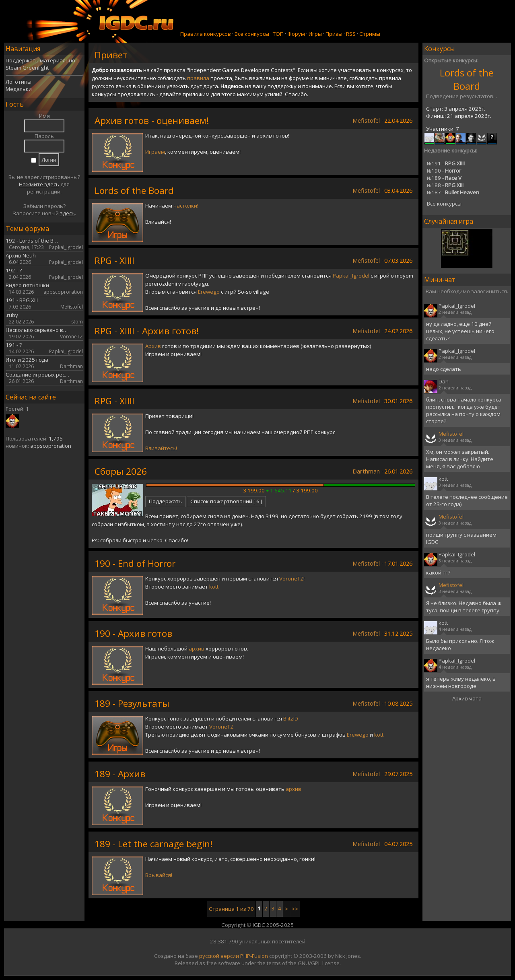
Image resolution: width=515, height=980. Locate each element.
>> (295, 909)
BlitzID (291, 719)
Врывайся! (159, 875)
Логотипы (19, 82)
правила (198, 78)
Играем (155, 152)
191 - (446, 163)
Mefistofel (366, 120)
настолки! (186, 206)
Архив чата (467, 698)
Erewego (209, 292)
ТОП (278, 34)
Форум (296, 34)
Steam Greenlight (27, 68)
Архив (153, 346)
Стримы (370, 34)
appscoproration (51, 446)
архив (197, 649)
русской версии (219, 956)
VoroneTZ (291, 579)
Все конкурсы (252, 34)
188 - (445, 185)
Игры (315, 34)
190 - (444, 171)
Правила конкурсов (206, 34)
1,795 (56, 439)
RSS (351, 34)
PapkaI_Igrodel (351, 276)
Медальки (19, 89)
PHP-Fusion (254, 956)
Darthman (366, 471)
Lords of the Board (467, 79)
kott (214, 587)
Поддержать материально (40, 60)
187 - (453, 192)
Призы (334, 34)
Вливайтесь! (161, 448)
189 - (444, 178)
